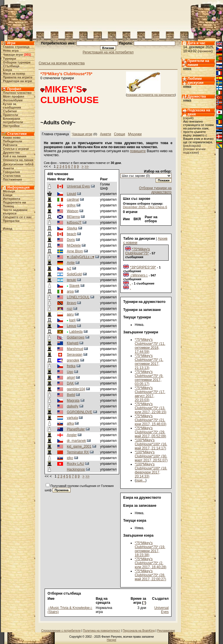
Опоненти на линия (18, 160)
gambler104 (76, 389)
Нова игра (11, 51)
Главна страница (16, 47)
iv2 (69, 268)
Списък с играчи (16, 149)
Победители (13, 141)
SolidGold (74, 274)
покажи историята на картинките (151, 95)
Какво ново (12, 138)
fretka (71, 366)
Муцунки (135, 134)
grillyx (71, 205)
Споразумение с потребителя (61, 631)
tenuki (71, 280)
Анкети (8, 168)
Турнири (9, 59)
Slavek (75, 286)
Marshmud (75, 349)
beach (72, 234)
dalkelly (73, 406)
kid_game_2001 (79, 446)
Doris (71, 240)
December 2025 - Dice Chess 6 (145, 207)
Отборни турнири (17, 62)
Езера (7, 70)
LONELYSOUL (78, 297)
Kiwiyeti (73, 343)
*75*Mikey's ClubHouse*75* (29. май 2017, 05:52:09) (150, 432)
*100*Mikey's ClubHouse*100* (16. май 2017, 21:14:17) (151, 444)
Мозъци (9, 191)
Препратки (11, 221)
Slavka (72, 228)
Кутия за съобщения (12, 106)
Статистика (12, 176)
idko (70, 458)
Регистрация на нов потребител (108, 52)
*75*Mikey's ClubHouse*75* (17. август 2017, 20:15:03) (150, 394)
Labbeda (76, 332)
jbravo (72, 303)
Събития (10, 111)
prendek (73, 360)
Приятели (11, 115)
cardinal (73, 200)
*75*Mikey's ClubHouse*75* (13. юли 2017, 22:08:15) (150, 408)
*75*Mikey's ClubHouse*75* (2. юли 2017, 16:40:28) (150, 563)
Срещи (120, 134)
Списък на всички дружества (62, 63)
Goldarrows (76, 337)
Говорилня (11, 172)
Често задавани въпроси (15, 212)
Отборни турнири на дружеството (155, 190)
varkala (72, 418)
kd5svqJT (74, 223)
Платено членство (17, 93)
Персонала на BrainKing (139, 631)
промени (205, 51)
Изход (8, 229)
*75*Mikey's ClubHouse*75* (138, 251)
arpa (70, 291)
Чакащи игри (13, 55)
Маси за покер (14, 74)
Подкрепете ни (14, 202)
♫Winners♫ (139, 275)
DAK (70, 383)
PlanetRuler (76, 429)
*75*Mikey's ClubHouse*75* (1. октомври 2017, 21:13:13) (149, 362)
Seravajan (75, 355)
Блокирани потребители (13, 120)
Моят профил (14, 96)
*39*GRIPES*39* (143, 267)
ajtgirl (71, 378)
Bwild (71, 395)
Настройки (11, 126)
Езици (8, 195)
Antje (71, 263)
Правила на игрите (18, 77)
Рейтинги (10, 145)
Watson (73, 211)
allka (70, 423)
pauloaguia (192, 146)
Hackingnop (76, 469)
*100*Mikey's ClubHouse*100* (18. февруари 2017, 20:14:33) (151, 470)
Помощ (8, 206)
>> (87, 167)
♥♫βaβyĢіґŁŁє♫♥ (80, 257)
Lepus (72, 326)
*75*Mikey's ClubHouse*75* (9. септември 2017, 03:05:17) (149, 378)
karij (73, 320)
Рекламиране (166, 631)
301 (27, 55)
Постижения (12, 179)
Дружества (11, 152)
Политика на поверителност (102, 631)
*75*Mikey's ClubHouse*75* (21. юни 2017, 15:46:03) (150, 420)
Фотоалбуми (13, 100)
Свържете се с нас (17, 217)
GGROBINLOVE (80, 412)
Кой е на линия (15, 156)
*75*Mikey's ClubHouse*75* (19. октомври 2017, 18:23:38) (150, 549)
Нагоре (111, 640)
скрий (188, 118)
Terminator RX (78, 452)
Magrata (73, 401)
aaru (70, 314)
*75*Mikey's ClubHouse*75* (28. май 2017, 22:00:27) (150, 575)
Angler (72, 435)
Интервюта (12, 199)
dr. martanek (76, 441)
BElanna (73, 217)
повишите (138, 151)
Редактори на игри (17, 81)
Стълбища (11, 66)
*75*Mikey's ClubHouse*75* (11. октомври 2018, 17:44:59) (150, 346)
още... (141, 480)
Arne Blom (75, 251)
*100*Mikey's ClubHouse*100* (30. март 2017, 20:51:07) (151, 456)
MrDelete (74, 245)
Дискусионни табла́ (18, 164)
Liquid (71, 194)
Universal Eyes (78, 186)
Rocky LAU (75, 464)
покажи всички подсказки (195, 151)
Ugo (70, 372)
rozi (69, 309)
